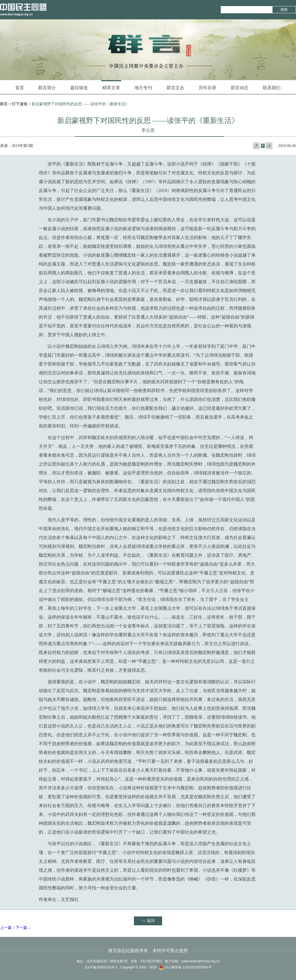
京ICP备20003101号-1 (101, 967)
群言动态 (240, 88)
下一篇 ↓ (23, 928)
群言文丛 (175, 88)
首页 (20, 88)
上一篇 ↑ (7, 928)
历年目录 (207, 88)
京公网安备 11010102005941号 (185, 967)
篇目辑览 (79, 88)
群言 (4, 104)
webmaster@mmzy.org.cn (201, 961)
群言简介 (47, 88)
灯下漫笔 (20, 104)
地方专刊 (143, 88)
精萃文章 (111, 85)
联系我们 (272, 88)
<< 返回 (148, 921)
